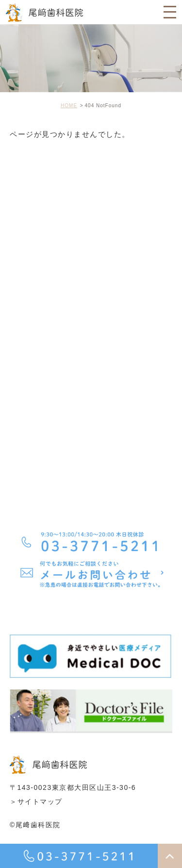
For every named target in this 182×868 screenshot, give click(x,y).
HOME (69, 106)
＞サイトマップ (36, 802)
